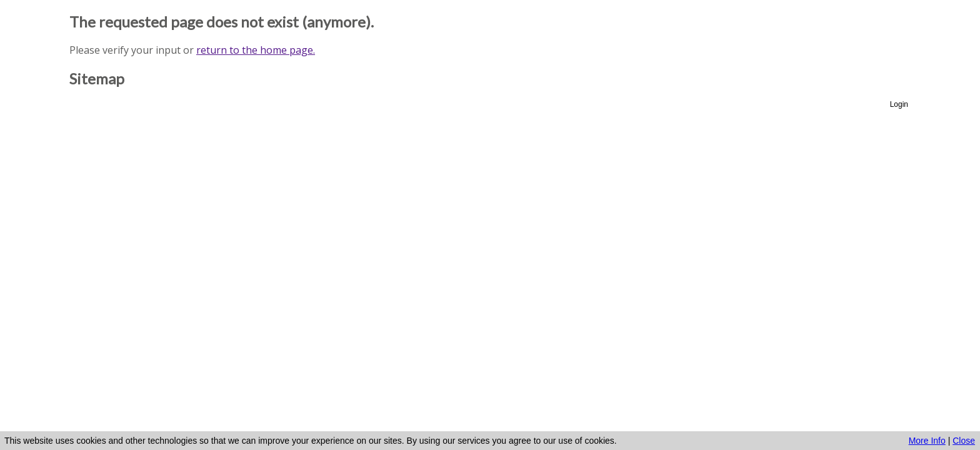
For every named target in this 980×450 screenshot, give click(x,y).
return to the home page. (256, 50)
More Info (927, 441)
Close (964, 441)
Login (899, 104)
